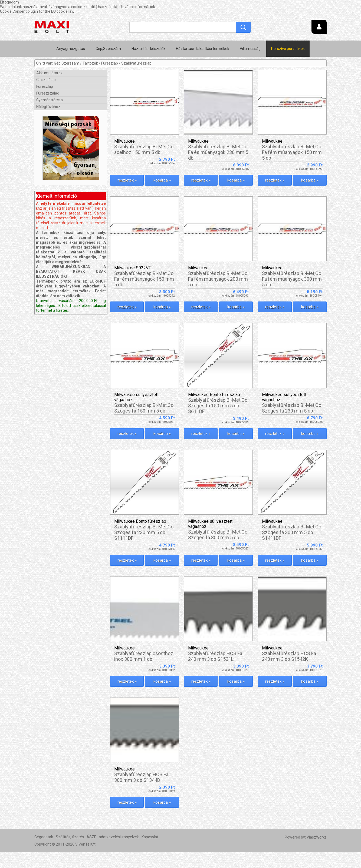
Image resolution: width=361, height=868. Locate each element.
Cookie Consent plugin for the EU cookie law (37, 11)
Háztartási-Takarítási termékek (203, 49)
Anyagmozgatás (71, 49)
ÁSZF (91, 853)
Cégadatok (44, 853)
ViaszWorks (317, 853)
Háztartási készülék (148, 49)
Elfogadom (9, 2)
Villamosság (250, 49)
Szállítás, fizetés (70, 853)
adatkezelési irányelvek (119, 853)
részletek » (126, 180)
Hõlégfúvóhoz (48, 107)
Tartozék (90, 63)
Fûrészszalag (48, 93)
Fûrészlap (110, 63)
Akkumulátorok (49, 73)
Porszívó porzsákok (288, 49)
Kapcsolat (150, 853)
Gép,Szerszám (108, 49)
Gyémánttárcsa (50, 100)
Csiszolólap (46, 80)
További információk (138, 7)
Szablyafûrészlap (136, 63)
